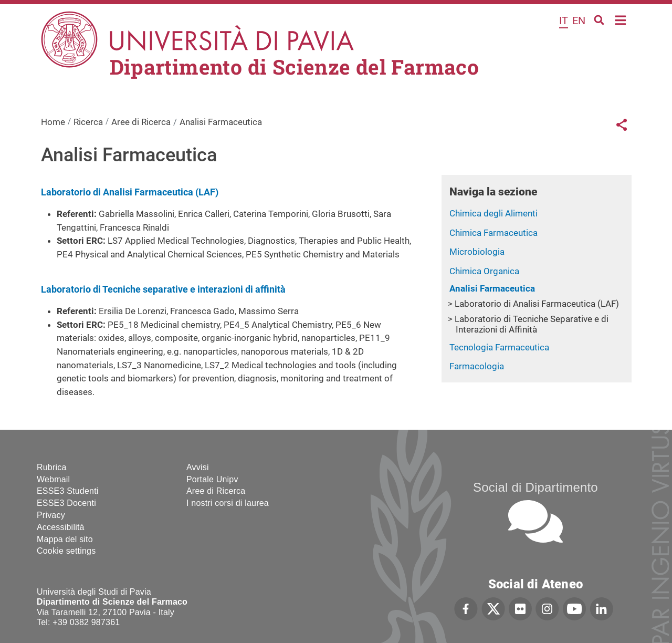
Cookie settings (66, 551)
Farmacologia (477, 366)
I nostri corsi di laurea (228, 503)
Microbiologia (477, 252)
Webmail (53, 479)
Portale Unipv (212, 479)
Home (621, 19)
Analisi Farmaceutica (492, 288)
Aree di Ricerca (141, 122)
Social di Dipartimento (535, 487)
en (579, 20)
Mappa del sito (65, 539)
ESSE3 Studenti (68, 491)
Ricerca (88, 122)
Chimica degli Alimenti (493, 213)
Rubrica (52, 467)
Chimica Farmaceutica (493, 233)
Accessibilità (61, 527)
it (564, 20)
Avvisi (198, 467)
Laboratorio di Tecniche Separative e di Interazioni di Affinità (532, 324)
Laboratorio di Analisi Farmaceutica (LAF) (537, 304)
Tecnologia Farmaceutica (499, 347)
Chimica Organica (484, 271)
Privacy (51, 515)
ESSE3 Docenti (66, 503)
